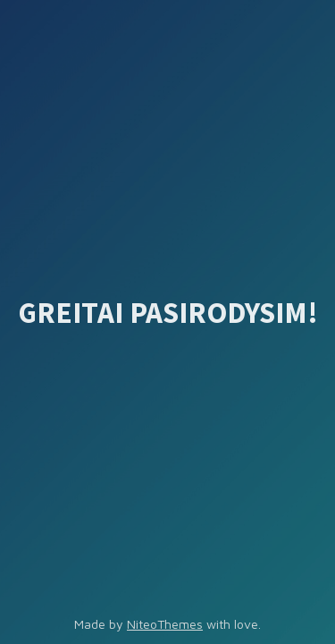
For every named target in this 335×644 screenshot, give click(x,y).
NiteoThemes (165, 624)
